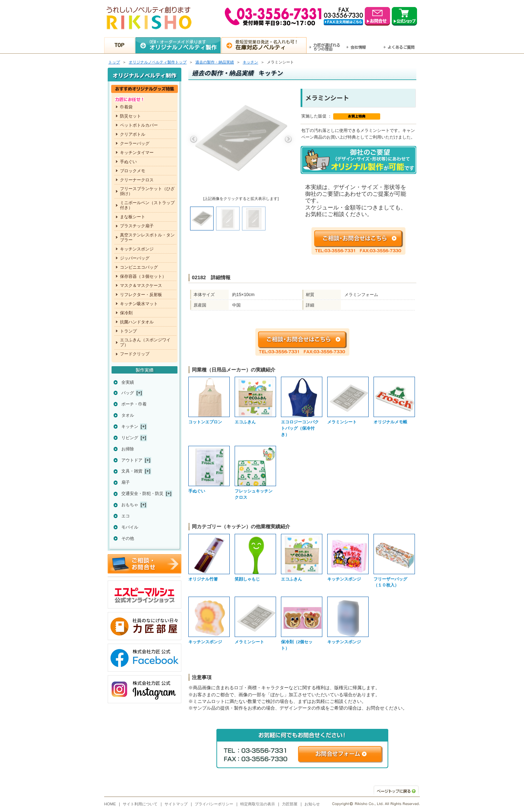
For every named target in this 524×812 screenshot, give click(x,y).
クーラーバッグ (135, 143)
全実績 (128, 382)
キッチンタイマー (137, 153)
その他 (128, 538)
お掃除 (128, 449)
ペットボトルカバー (139, 125)
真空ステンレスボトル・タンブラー (147, 237)
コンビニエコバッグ (139, 267)
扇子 (126, 482)
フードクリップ (135, 354)
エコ (126, 516)
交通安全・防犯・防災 (142, 494)
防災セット (130, 116)
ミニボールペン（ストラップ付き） (147, 205)
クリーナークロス (137, 180)
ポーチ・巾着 (134, 404)
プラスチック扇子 (137, 226)
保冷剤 (126, 313)
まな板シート (133, 217)
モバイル (130, 527)
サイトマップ (176, 804)
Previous (194, 139)
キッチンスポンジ (137, 249)
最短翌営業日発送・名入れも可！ (271, 45)
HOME (110, 804)
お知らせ (312, 804)
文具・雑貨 (132, 471)
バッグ (128, 393)
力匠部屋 (290, 804)
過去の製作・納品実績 (215, 62)
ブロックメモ (133, 171)
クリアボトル (133, 134)
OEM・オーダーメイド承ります (185, 45)
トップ (114, 62)
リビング (130, 438)
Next (288, 139)
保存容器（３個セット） (143, 276)
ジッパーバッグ (135, 258)
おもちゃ (130, 505)
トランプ (128, 331)
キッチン (250, 62)
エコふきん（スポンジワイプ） (145, 342)
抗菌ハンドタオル (137, 322)
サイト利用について (140, 804)
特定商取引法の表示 (258, 804)
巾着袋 (126, 107)
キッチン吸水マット (139, 304)
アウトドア (132, 460)
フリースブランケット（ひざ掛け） (147, 191)
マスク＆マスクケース (141, 286)
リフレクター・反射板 (141, 295)
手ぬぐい (128, 162)
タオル (128, 415)
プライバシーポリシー (214, 804)
